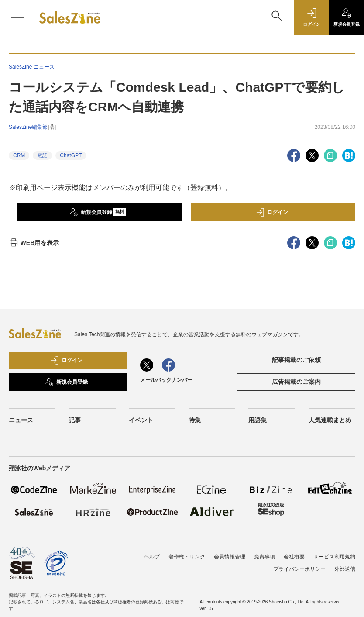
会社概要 (294, 557)
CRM (19, 155)
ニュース (21, 420)
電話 (42, 155)
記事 (75, 420)
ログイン (272, 212)
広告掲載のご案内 (296, 382)
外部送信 (345, 569)
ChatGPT (71, 155)
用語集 (258, 420)
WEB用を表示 (34, 243)
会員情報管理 (230, 557)
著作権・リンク (187, 557)
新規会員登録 (98, 212)
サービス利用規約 (334, 557)
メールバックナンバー (166, 380)
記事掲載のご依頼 (296, 360)
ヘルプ (152, 557)
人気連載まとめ (330, 420)
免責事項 (264, 557)
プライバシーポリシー (299, 569)
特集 (195, 420)
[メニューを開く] (17, 17)
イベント (141, 420)
